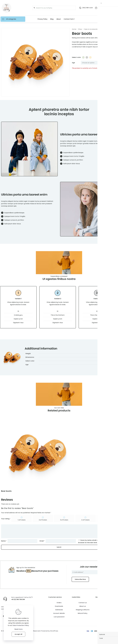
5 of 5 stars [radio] (107, 524)
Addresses (59, 614)
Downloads (59, 610)
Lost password (59, 621)
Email (42, 545)
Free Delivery (106, 610)
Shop (80, 29)
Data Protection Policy (21, 625)
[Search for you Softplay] (53, 8)
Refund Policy (83, 617)
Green (102, 363)
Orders (59, 606)
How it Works (106, 606)
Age (73, 63)
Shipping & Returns (83, 614)
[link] (37, 457)
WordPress (54, 635)
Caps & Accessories (91, 29)
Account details (59, 617)
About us (83, 610)
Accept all (18, 634)
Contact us (83, 606)
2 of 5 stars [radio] (43, 524)
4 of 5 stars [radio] (85, 524)
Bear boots (6, 495)
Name (4, 545)
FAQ (106, 614)
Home (74, 29)
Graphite (108, 363)
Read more (18, 629)
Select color (76, 57)
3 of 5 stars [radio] (64, 524)
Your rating (6, 522)
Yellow (115, 363)
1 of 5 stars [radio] (22, 524)
